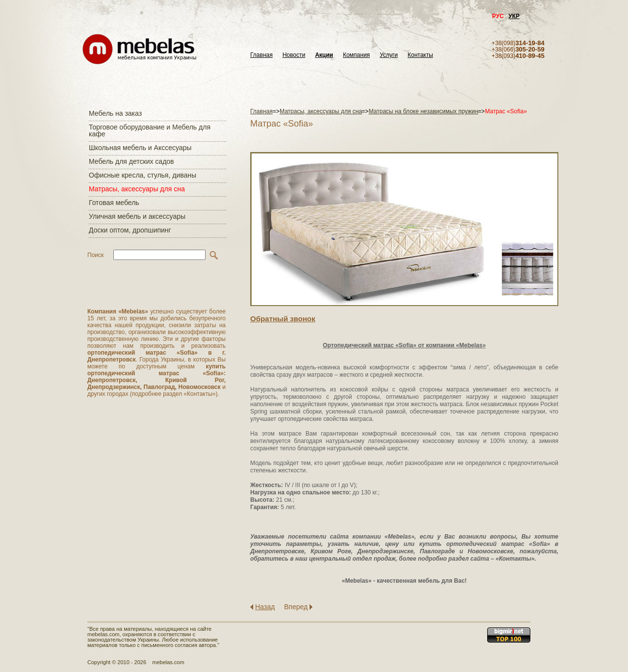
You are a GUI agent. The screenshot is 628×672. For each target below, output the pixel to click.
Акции (324, 55)
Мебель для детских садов (131, 161)
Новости (294, 55)
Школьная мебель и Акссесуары (140, 148)
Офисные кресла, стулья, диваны (143, 175)
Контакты (420, 55)
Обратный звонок (283, 319)
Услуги (389, 55)
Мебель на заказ (115, 113)
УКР (514, 16)
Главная (262, 55)
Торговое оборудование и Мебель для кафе (150, 130)
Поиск (95, 255)
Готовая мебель (114, 203)
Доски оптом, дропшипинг (130, 230)
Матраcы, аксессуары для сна (137, 189)
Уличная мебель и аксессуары (137, 216)
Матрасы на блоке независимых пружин (423, 111)
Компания (356, 55)
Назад (265, 607)
